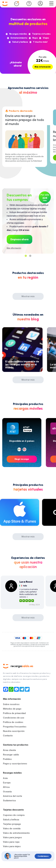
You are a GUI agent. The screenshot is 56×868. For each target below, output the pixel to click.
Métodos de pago (12, 709)
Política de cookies (13, 722)
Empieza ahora (19, 239)
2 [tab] (30, 256)
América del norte (13, 796)
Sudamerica (9, 801)
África (6, 787)
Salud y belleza (11, 820)
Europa (7, 783)
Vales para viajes (12, 846)
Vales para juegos (12, 837)
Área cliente (9, 750)
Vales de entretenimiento (16, 833)
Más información (43, 67)
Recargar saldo (11, 755)
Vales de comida (12, 829)
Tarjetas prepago (12, 824)
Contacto (8, 736)
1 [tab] (26, 256)
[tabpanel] (28, 218)
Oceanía (7, 792)
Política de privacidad (14, 713)
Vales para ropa (11, 842)
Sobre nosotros (11, 704)
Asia (5, 778)
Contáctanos (43, 856)
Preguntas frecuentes (15, 727)
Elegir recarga (22, 459)
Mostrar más (28, 296)
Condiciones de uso (14, 718)
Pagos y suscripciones (15, 764)
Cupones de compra (14, 815)
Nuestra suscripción (14, 731)
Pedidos (7, 759)
